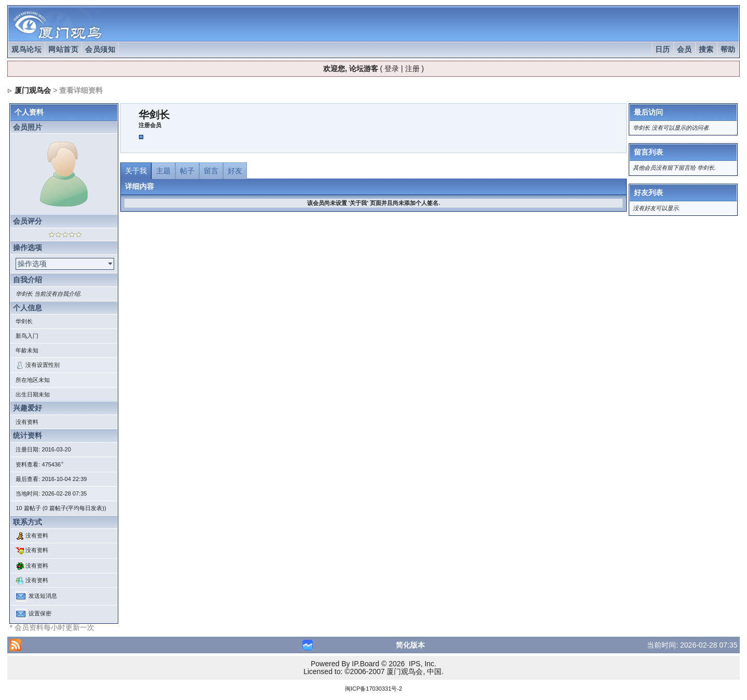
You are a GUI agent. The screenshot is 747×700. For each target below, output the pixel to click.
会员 (684, 49)
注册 (412, 68)
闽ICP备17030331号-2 (374, 689)
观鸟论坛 (26, 49)
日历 (663, 49)
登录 (392, 68)
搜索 (706, 49)
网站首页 (63, 49)
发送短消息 (43, 596)
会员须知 (100, 49)
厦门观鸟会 (33, 90)
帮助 (728, 49)
